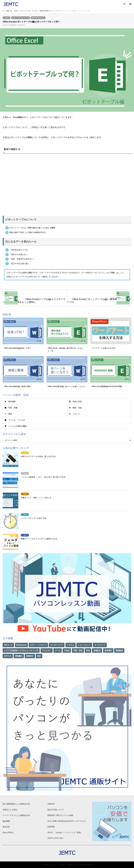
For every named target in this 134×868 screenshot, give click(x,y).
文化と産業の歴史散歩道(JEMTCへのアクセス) (67, 821)
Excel (7, 18)
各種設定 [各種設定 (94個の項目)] (97, 650)
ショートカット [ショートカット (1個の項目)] (84, 645)
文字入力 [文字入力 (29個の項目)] (8, 656)
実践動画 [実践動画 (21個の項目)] (119, 650)
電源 (10, 414)
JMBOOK (51, 804)
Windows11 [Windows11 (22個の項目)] (21, 645)
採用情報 (51, 827)
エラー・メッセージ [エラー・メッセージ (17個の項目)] (38, 645)
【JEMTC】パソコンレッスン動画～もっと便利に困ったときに (61, 865)
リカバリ (76, 414)
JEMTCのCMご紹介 (55, 838)
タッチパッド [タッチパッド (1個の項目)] (100, 645)
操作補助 (12, 401)
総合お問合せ (8, 832)
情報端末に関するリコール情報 (60, 815)
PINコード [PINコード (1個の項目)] (8, 645)
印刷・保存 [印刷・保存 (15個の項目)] (78, 650)
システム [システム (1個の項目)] (71, 645)
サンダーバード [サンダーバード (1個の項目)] (57, 645)
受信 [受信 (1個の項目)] (88, 650)
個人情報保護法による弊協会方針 (16, 804)
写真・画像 (13, 408)
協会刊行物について (56, 810)
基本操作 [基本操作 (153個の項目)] (108, 650)
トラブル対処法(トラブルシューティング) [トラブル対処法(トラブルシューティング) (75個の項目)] (21, 650)
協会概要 (6, 821)
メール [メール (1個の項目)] (58, 650)
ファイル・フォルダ (16, 420)
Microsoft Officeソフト (38, 18)
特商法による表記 (10, 810)
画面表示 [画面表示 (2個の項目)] (30, 656)
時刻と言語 (77, 401)
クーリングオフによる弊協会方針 (16, 815)
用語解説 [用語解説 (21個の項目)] (19, 656)
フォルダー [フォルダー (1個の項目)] (47, 650)
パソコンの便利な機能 (17, 426)
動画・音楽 (77, 408)
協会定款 (6, 827)
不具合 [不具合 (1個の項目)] (67, 650)
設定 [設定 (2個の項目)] (39, 656)
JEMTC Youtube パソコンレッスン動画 (64, 832)
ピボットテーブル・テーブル (21, 18)
